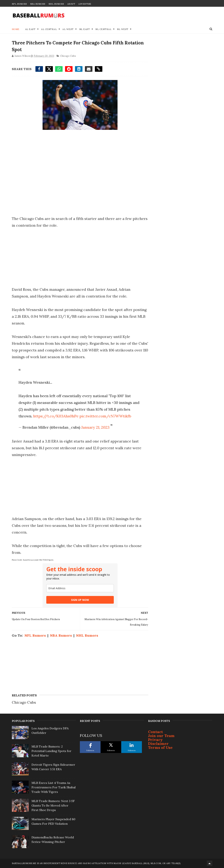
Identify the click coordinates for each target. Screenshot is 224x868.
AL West (68, 29)
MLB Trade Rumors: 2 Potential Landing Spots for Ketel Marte (51, 751)
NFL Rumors (19, 4)
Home (16, 29)
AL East (30, 29)
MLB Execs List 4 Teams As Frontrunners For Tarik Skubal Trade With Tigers (54, 787)
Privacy (155, 740)
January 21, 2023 (95, 427)
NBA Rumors (38, 4)
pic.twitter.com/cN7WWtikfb (105, 416)
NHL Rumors (56, 4)
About (71, 4)
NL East (85, 29)
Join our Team (161, 736)
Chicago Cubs (68, 56)
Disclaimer (158, 744)
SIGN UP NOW (80, 600)
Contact (155, 732)
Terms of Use (160, 747)
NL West (123, 29)
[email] (80, 588)
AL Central (49, 29)
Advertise (85, 4)
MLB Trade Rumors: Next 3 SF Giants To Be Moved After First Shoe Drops (53, 805)
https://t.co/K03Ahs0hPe (56, 416)
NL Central (103, 29)
